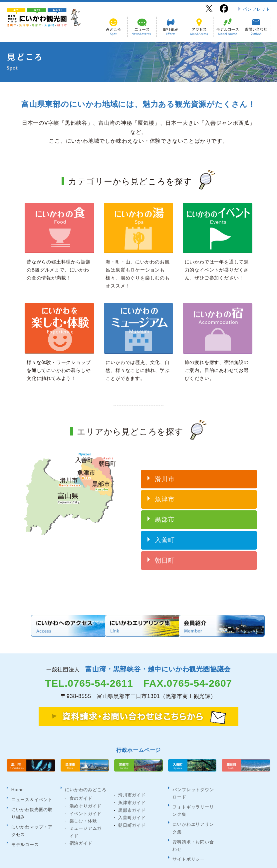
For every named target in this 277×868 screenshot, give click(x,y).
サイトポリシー (188, 837)
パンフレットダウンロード (193, 782)
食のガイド (81, 786)
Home (17, 778)
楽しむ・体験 (83, 808)
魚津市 (165, 494)
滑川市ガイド (132, 785)
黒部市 (165, 514)
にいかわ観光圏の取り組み (31, 797)
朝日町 (165, 555)
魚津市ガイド (132, 792)
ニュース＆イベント (31, 786)
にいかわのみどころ (85, 778)
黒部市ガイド (132, 800)
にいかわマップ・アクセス (31, 811)
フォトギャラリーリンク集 (193, 796)
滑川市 (165, 473)
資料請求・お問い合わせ (193, 826)
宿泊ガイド (81, 831)
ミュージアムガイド (88, 819)
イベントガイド (86, 801)
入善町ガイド (132, 807)
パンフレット (257, 9)
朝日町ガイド (132, 815)
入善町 (165, 534)
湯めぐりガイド (86, 793)
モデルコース (24, 823)
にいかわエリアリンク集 (193, 811)
